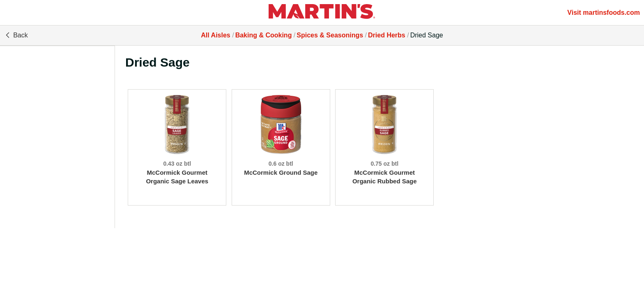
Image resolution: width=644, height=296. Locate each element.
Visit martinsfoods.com (604, 13)
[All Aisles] (322, 13)
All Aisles (215, 35)
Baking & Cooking (264, 35)
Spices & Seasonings (330, 35)
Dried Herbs (387, 35)
